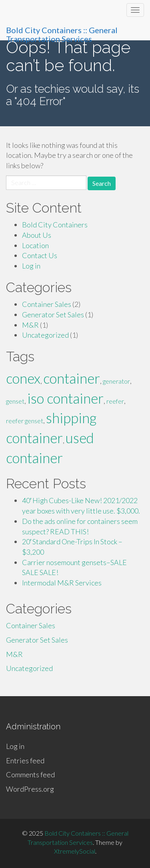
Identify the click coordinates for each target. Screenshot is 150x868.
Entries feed (25, 760)
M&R (30, 325)
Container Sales (47, 304)
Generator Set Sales (53, 315)
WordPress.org (30, 789)
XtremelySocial (75, 851)
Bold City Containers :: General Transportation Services (62, 33)
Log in (31, 266)
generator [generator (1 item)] (116, 381)
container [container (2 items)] (72, 378)
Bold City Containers (55, 225)
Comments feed (30, 774)
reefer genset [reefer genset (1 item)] (25, 421)
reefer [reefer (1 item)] (115, 401)
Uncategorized (45, 335)
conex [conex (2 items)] (23, 378)
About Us (37, 235)
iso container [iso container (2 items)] (65, 398)
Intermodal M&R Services (62, 583)
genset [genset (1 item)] (15, 401)
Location (35, 245)
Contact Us (40, 255)
